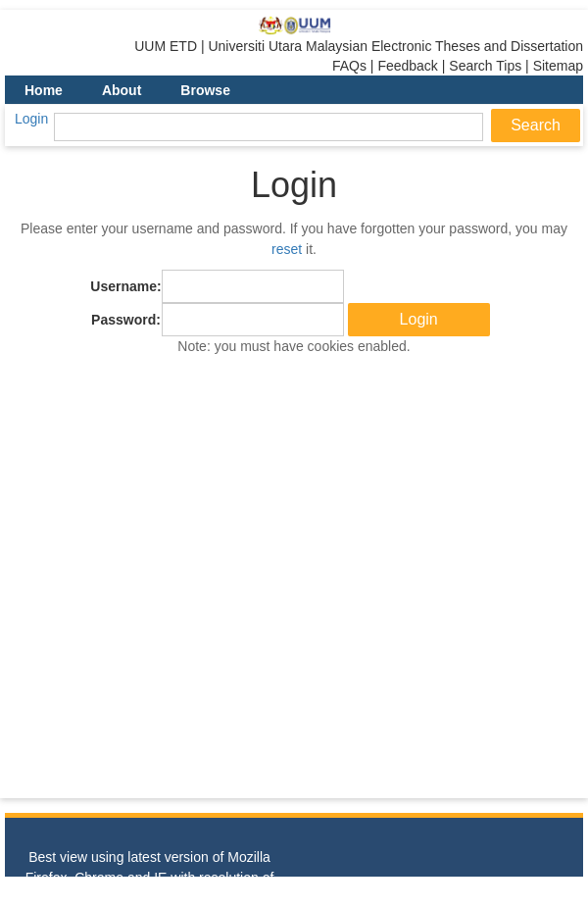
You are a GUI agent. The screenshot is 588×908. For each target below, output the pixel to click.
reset (287, 249)
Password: (126, 320)
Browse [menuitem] (205, 90)
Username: (125, 286)
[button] (419, 320)
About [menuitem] (122, 90)
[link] (294, 25)
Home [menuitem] (44, 90)
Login (31, 119)
